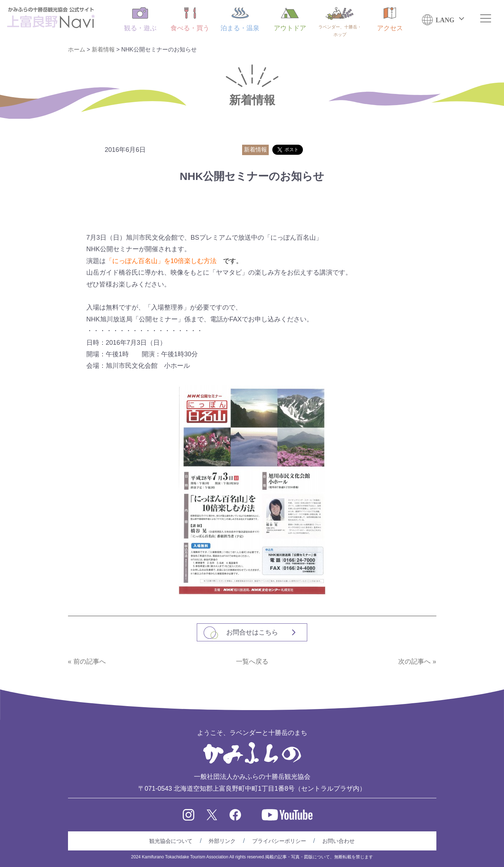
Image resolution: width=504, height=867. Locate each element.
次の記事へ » (417, 661)
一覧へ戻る (252, 661)
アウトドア (290, 19)
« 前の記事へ (87, 661)
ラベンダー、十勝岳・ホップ (340, 22)
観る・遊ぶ (140, 19)
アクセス (390, 19)
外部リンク (222, 841)
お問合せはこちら (252, 632)
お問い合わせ (339, 841)
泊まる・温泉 (240, 19)
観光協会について (171, 841)
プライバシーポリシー (279, 841)
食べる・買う (190, 19)
